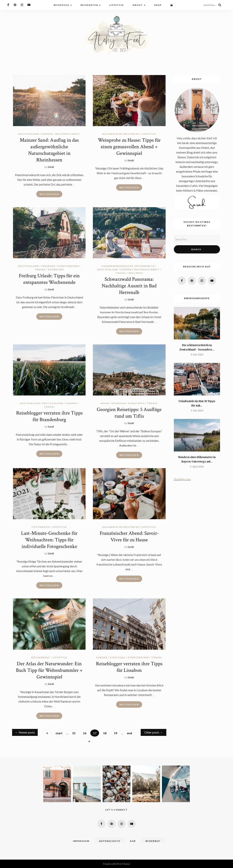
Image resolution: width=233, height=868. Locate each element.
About (139, 5)
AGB (133, 841)
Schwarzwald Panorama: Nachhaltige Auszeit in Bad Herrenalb (129, 286)
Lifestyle (117, 5)
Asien (105, 403)
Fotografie (41, 527)
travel (40, 269)
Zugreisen (56, 269)
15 (74, 733)
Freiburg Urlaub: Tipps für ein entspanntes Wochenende (49, 279)
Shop (158, 5)
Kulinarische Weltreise (121, 134)
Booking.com (182, 479)
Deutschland (29, 134)
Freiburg (48, 266)
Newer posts (25, 732)
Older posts (154, 732)
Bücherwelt (41, 657)
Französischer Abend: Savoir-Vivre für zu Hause (129, 536)
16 (85, 733)
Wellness (136, 273)
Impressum (81, 841)
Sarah (51, 167)
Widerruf (153, 841)
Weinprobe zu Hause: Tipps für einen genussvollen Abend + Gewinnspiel (129, 147)
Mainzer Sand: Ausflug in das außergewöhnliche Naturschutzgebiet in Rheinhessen (49, 150)
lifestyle (149, 134)
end (130, 733)
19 (116, 733)
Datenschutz (110, 841)
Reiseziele (63, 5)
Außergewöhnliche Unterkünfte (128, 266)
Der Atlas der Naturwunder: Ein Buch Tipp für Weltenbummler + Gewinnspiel (49, 670)
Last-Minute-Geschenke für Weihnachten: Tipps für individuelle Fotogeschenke (49, 540)
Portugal (118, 657)
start (59, 733)
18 (105, 733)
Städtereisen (68, 266)
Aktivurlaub (30, 403)
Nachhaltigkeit (68, 134)
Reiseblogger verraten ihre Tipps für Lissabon (129, 667)
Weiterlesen (49, 194)
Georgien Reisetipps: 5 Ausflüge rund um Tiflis (129, 413)
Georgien (119, 403)
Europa (47, 134)
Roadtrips (136, 403)
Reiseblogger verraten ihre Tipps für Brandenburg (49, 416)
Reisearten (91, 5)
